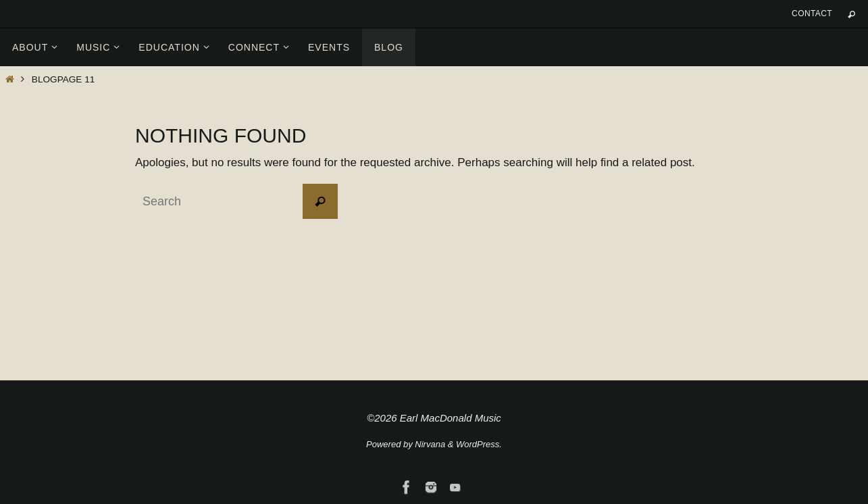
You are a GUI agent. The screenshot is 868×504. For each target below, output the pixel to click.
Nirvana (430, 444)
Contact (812, 14)
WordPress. (479, 444)
